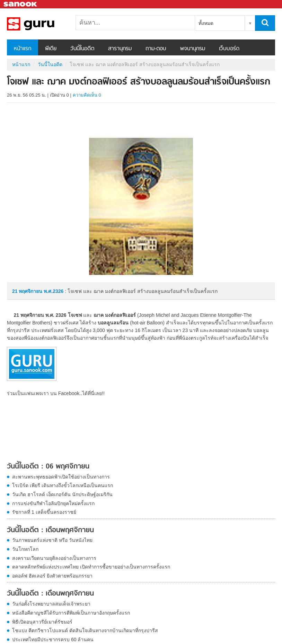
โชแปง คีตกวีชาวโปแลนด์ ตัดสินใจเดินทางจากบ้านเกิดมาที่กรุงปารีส (85, 630)
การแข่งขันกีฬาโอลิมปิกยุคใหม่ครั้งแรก (53, 503)
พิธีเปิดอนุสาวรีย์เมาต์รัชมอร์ (42, 622)
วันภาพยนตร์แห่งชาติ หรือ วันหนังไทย (52, 540)
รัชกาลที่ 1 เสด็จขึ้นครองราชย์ (44, 512)
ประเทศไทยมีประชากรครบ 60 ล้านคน (53, 639)
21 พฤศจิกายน (28, 291)
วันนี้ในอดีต (82, 49)
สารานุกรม (120, 49)
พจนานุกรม (193, 49)
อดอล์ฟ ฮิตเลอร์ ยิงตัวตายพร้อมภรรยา (52, 576)
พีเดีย (51, 49)
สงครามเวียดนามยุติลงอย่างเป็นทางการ (54, 558)
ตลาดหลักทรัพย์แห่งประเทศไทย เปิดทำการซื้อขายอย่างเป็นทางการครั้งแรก (91, 567)
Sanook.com (21, 4)
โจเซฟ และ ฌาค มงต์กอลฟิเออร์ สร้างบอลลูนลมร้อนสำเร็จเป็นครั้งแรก (43, 24)
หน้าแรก (23, 49)
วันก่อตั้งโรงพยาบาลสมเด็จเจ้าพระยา (51, 604)
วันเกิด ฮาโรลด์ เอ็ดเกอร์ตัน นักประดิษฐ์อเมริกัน (62, 494)
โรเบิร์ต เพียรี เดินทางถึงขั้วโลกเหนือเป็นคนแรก (63, 485)
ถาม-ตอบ (156, 49)
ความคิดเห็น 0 (87, 95)
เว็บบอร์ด (229, 49)
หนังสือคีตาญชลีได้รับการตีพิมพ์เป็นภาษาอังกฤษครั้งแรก (71, 613)
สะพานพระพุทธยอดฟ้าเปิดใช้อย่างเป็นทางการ (61, 477)
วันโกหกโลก (25, 549)
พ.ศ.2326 (54, 291)
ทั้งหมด (206, 23)
